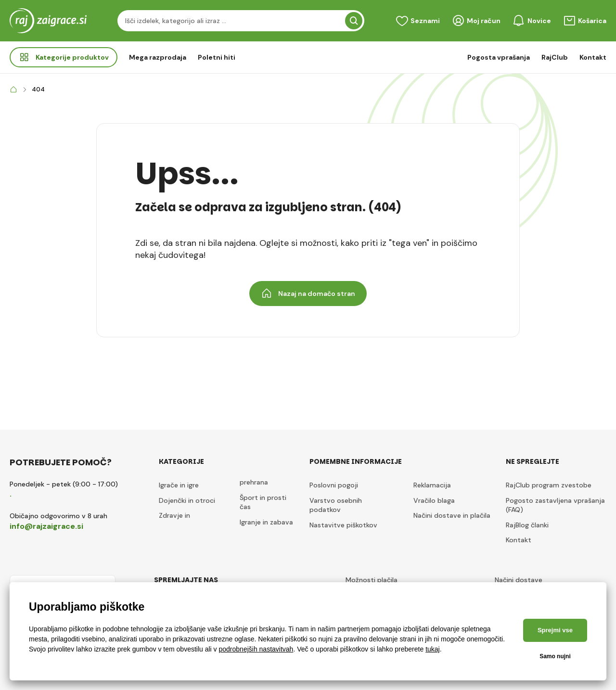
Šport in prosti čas (263, 502)
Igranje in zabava (266, 522)
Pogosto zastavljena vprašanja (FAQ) (555, 505)
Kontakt (593, 57)
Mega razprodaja (158, 57)
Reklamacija (432, 485)
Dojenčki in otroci (187, 500)
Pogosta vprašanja (499, 57)
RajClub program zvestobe (549, 485)
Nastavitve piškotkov (343, 525)
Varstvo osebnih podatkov (336, 505)
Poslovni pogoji (334, 485)
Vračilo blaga (434, 500)
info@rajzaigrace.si (46, 526)
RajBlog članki (527, 525)
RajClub (555, 57)
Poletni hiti (217, 57)
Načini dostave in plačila (452, 515)
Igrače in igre (179, 485)
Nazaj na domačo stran (308, 294)
